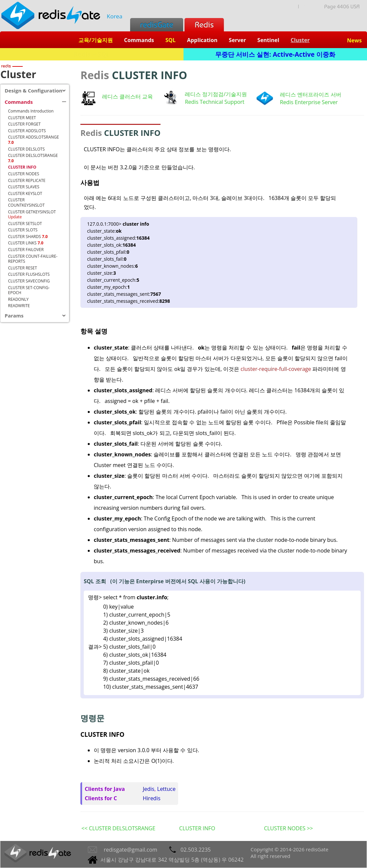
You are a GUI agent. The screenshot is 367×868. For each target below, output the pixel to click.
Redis (204, 25)
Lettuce (166, 789)
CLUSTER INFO (197, 828)
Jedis (149, 789)
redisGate (157, 25)
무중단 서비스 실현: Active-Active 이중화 (275, 54)
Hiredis (152, 798)
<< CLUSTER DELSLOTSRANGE (118, 828)
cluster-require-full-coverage (276, 369)
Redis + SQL (92, 54)
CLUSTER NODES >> (288, 828)
